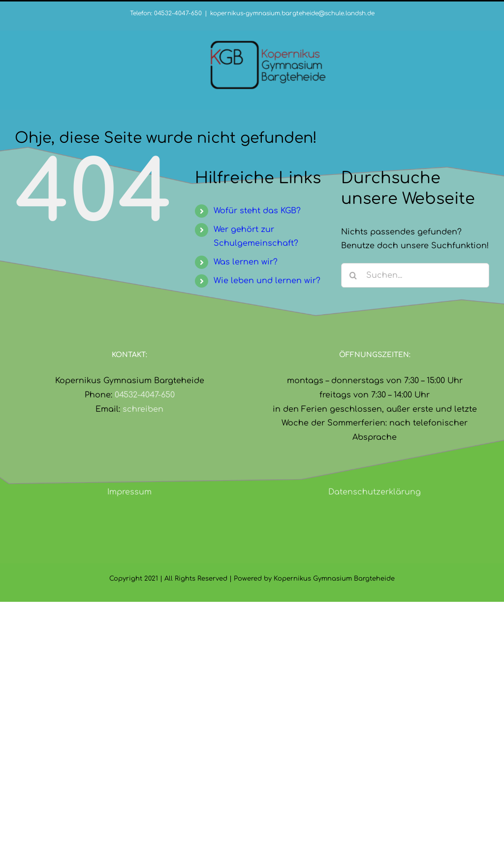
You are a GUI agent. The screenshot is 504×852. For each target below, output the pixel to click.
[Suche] (353, 275)
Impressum (129, 492)
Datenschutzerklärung (375, 492)
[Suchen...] (415, 275)
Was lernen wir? (246, 262)
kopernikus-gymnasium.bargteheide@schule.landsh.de (292, 13)
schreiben (143, 409)
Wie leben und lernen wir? (267, 281)
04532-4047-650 (145, 395)
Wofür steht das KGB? (257, 211)
